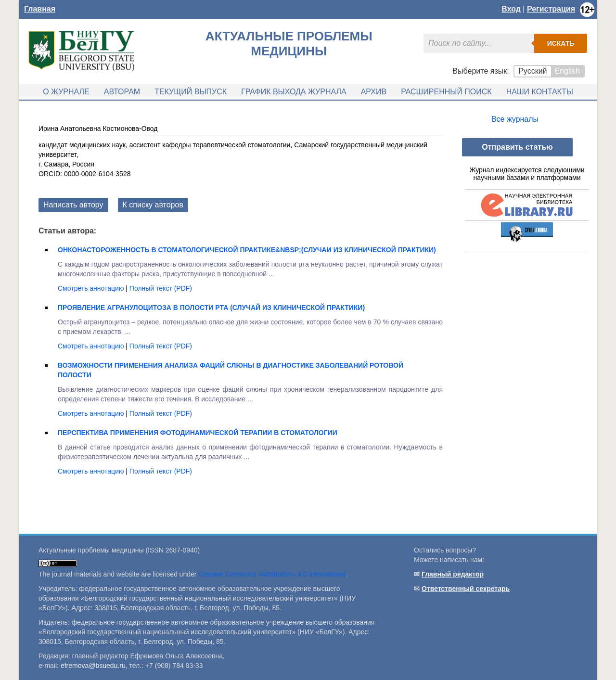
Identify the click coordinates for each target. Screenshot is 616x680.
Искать (561, 43)
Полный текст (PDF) (161, 288)
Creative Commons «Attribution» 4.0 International (272, 574)
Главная (40, 9)
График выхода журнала (294, 92)
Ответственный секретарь (466, 589)
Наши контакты (540, 92)
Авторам (122, 92)
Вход (511, 9)
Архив (374, 92)
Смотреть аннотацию (92, 288)
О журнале (66, 92)
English (567, 71)
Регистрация (551, 9)
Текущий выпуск (191, 92)
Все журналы (515, 119)
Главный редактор (453, 574)
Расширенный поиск (446, 92)
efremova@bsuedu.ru (93, 666)
